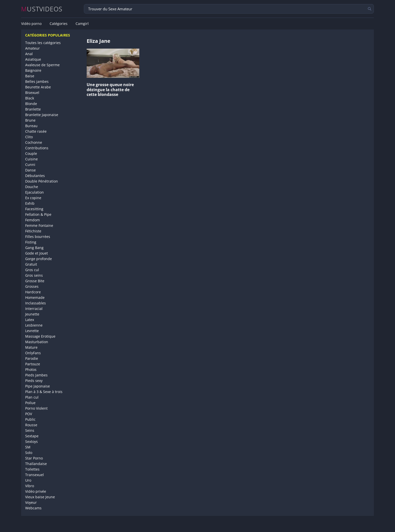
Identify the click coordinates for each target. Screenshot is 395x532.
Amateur (32, 48)
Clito (29, 137)
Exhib (30, 203)
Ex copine (33, 198)
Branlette (33, 109)
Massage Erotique (40, 336)
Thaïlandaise (36, 464)
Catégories (59, 24)
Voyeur (31, 502)
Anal (29, 54)
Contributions (37, 148)
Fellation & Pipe (38, 214)
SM (28, 447)
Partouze (33, 364)
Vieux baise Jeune (40, 497)
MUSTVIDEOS (42, 9)
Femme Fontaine (39, 225)
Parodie (32, 358)
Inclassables (36, 303)
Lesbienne (34, 325)
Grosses (32, 286)
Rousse (31, 425)
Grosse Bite (35, 281)
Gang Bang (34, 248)
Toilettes (32, 469)
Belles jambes (37, 81)
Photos (31, 369)
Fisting (31, 242)
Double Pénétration (42, 181)
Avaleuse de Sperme (42, 65)
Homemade (35, 297)
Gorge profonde (39, 259)
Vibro (30, 486)
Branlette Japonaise (42, 115)
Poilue (30, 403)
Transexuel (35, 475)
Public (30, 419)
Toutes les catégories (43, 43)
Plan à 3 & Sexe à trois (44, 392)
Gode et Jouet (37, 253)
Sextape (32, 436)
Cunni (30, 165)
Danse (30, 170)
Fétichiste (33, 231)
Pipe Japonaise (38, 386)
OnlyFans (33, 353)
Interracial (34, 309)
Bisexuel (32, 93)
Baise (30, 76)
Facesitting (34, 209)
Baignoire (33, 70)
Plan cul (32, 397)
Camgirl (82, 24)
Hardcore (33, 292)
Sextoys (31, 441)
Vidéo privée (36, 491)
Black (30, 98)
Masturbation (37, 342)
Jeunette (32, 314)
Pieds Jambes (36, 375)
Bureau (31, 126)
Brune (30, 120)
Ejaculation (35, 192)
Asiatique (33, 59)
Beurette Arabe (38, 87)
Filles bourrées (38, 237)
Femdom (32, 220)
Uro (28, 480)
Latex (30, 320)
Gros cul (32, 270)
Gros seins (34, 275)
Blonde (31, 104)
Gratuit (31, 264)
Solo (29, 453)
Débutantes (35, 176)
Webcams (33, 508)
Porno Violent (36, 408)
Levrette (32, 331)
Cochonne (34, 142)
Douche (32, 187)
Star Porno (34, 458)
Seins (30, 430)
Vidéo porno (31, 24)
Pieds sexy (34, 381)
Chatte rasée (36, 131)
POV (29, 414)
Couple (31, 153)
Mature (31, 347)
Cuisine (31, 159)
